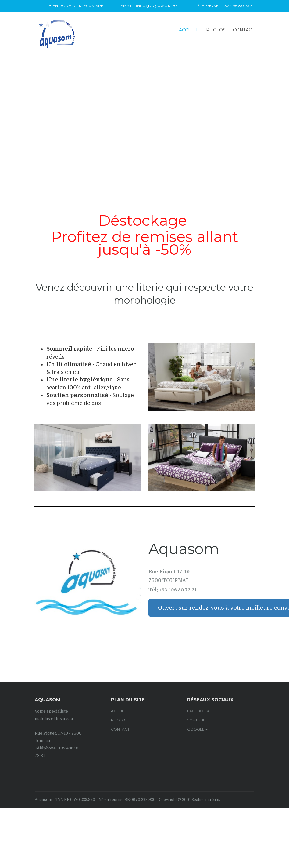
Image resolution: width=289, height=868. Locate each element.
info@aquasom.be (157, 6)
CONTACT (244, 30)
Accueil (189, 30)
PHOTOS (216, 30)
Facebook (198, 711)
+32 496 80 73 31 (238, 6)
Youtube (196, 720)
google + (197, 729)
